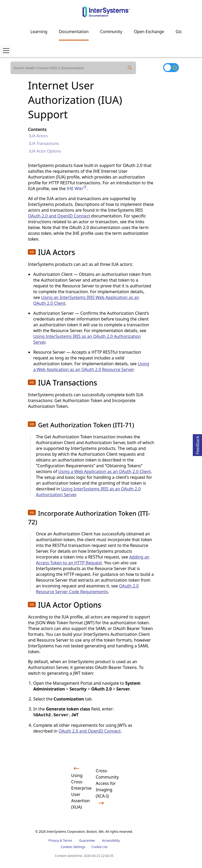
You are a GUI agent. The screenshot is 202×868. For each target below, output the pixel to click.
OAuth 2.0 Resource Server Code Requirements (87, 589)
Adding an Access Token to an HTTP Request (93, 560)
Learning (39, 32)
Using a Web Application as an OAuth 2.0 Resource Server (91, 367)
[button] (32, 252)
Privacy (54, 841)
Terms (67, 841)
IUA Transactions (44, 143)
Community (111, 32)
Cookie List (100, 847)
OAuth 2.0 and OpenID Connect (59, 216)
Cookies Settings (73, 847)
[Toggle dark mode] (171, 68)
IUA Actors (38, 136)
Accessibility (111, 841)
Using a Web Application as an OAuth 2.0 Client (104, 471)
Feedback (198, 444)
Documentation (74, 32)
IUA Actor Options (45, 151)
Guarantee (87, 841)
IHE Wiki (77, 189)
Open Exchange (149, 32)
